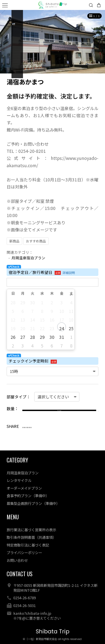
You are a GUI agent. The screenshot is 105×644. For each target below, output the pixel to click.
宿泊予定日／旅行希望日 (31, 272)
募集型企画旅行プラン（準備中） (33, 503)
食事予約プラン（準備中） (28, 496)
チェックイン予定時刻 (29, 361)
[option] (52, 42)
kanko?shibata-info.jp (32, 613)
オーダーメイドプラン (24, 488)
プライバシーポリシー (24, 553)
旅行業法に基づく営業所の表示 (31, 530)
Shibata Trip (53, 631)
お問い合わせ (17, 560)
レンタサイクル (19, 480)
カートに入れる (56, 412)
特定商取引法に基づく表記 (28, 545)
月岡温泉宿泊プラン (28, 258)
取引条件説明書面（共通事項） (31, 537)
